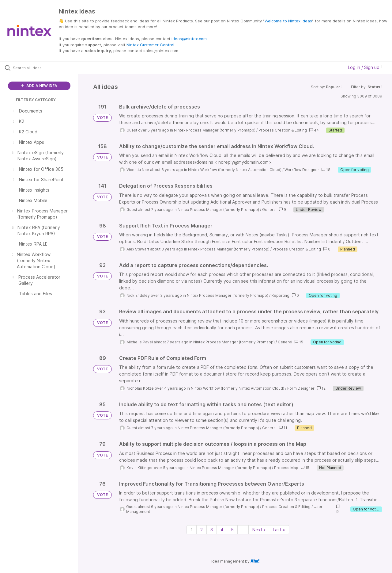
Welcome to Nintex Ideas (288, 21)
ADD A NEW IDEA (39, 86)
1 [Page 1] (192, 530)
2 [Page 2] (202, 530)
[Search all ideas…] (47, 68)
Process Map (286, 468)
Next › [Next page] (259, 530)
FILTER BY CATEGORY (33, 100)
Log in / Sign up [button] (365, 67)
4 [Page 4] (222, 530)
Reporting (280, 295)
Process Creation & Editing (283, 130)
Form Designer (301, 388)
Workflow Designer (302, 170)
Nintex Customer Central (150, 45)
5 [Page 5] (232, 530)
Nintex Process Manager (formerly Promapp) (215, 130)
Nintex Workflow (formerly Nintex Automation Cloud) (235, 170)
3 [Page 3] (212, 530)
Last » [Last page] (279, 530)
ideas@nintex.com (189, 39)
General (269, 210)
